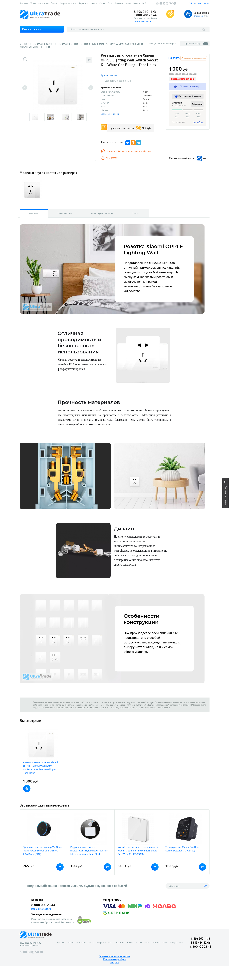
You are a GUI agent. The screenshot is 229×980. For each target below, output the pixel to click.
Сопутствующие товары (102, 213)
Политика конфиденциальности (115, 956)
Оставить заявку (187, 86)
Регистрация (203, 3)
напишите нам (138, 708)
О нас (110, 3)
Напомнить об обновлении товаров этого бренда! (129, 151)
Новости (94, 3)
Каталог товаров (31, 29)
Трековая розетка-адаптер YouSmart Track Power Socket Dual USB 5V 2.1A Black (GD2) (43, 851)
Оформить (197, 104)
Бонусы (137, 3)
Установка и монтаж (40, 3)
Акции (128, 3)
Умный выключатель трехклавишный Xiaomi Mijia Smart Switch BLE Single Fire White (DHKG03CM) (138, 851)
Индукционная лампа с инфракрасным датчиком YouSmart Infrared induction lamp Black (89, 851)
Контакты (119, 3)
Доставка (24, 3)
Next (91, 88)
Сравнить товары (196, 44)
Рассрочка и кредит (68, 3)
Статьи (102, 3)
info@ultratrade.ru (41, 909)
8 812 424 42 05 (201, 943)
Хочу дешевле (112, 158)
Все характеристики (110, 114)
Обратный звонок (142, 22)
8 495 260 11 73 (145, 12)
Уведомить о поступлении (194, 58)
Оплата (54, 3)
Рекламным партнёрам (115, 959)
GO (205, 886)
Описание (34, 213)
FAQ (144, 3)
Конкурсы (114, 962)
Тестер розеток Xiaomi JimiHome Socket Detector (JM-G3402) (183, 849)
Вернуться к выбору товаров (162, 44)
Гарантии (83, 3)
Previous (25, 88)
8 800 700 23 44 (145, 15)
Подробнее (198, 122)
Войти (192, 3)
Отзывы (136, 213)
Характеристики (65, 213)
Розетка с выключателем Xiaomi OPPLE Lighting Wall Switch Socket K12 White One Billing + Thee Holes (40, 768)
